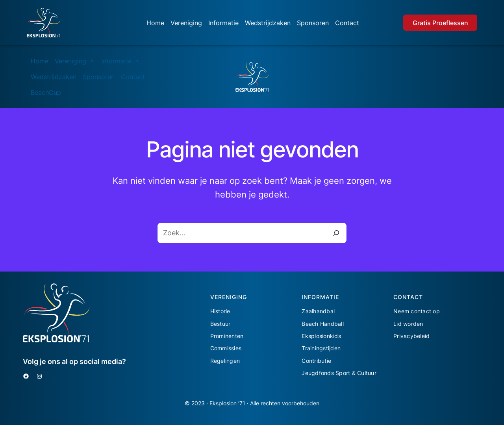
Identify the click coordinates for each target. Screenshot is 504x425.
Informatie (223, 23)
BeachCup (46, 92)
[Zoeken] (336, 233)
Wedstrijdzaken (268, 23)
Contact (347, 23)
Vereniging (186, 23)
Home (155, 23)
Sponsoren (313, 23)
